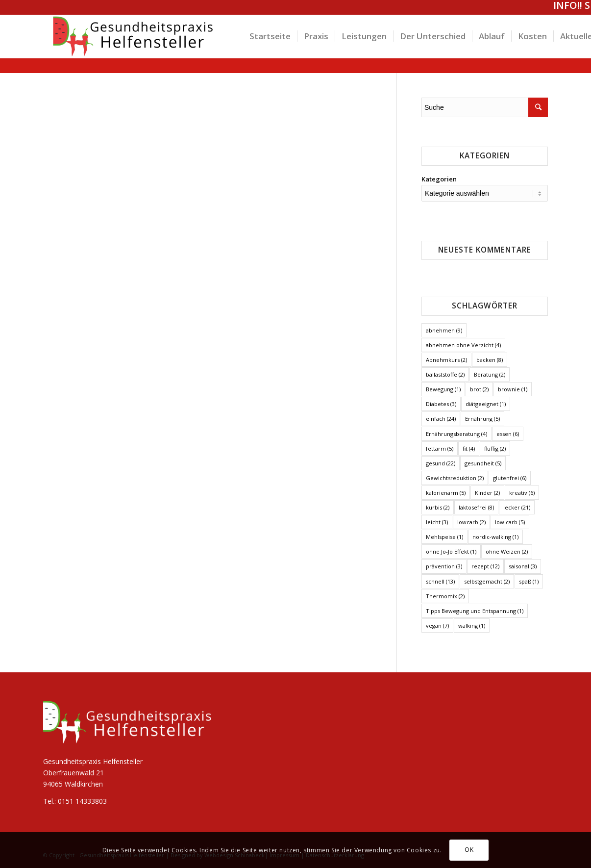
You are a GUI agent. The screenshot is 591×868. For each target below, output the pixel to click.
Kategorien (439, 179)
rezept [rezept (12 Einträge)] (485, 566)
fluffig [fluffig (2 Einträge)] (495, 448)
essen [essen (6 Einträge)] (508, 434)
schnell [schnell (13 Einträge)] (440, 581)
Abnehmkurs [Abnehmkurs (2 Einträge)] (446, 360)
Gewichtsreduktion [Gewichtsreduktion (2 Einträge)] (455, 478)
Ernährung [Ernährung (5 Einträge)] (482, 419)
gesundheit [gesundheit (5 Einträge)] (483, 463)
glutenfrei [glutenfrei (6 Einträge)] (510, 478)
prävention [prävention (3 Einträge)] (444, 566)
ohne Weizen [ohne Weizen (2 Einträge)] (507, 551)
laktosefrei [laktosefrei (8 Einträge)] (476, 507)
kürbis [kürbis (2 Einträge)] (438, 507)
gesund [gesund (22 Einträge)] (441, 463)
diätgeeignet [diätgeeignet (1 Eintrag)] (486, 404)
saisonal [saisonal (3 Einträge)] (523, 566)
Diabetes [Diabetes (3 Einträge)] (441, 404)
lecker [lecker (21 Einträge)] (517, 507)
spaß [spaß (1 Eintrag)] (529, 581)
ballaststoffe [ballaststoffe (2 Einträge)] (445, 374)
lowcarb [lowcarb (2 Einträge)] (471, 522)
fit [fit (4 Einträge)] (469, 448)
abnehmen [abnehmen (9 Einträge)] (444, 330)
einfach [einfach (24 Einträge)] (441, 419)
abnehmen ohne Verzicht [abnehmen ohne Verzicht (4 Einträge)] (463, 345)
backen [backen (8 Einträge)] (490, 360)
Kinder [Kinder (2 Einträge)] (487, 493)
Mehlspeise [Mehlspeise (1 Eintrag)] (444, 537)
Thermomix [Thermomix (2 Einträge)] (445, 596)
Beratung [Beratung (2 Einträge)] (490, 374)
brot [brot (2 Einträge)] (479, 389)
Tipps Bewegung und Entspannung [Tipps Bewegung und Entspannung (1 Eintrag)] (475, 611)
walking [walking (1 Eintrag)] (472, 625)
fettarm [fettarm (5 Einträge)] (440, 448)
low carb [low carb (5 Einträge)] (510, 522)
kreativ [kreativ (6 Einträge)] (522, 493)
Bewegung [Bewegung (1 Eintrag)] (443, 389)
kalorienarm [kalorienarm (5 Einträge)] (446, 493)
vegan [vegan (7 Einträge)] (437, 625)
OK (469, 850)
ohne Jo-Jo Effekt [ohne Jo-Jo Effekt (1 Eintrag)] (451, 551)
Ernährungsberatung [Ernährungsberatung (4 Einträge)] (456, 434)
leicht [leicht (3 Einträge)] (437, 522)
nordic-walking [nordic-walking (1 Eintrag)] (495, 537)
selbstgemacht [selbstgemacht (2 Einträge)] (487, 581)
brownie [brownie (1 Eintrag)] (513, 389)
